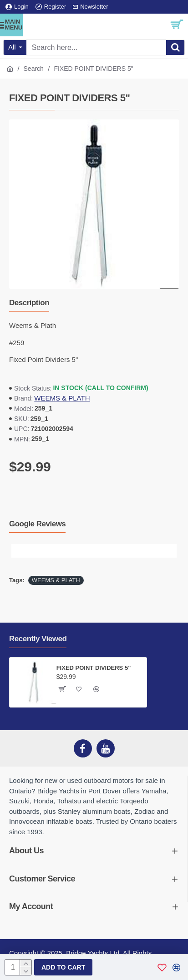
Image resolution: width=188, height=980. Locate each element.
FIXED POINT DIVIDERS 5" (94, 668)
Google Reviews (37, 524)
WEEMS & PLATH (62, 398)
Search (34, 69)
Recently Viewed (38, 639)
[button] (18, 551)
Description (29, 303)
